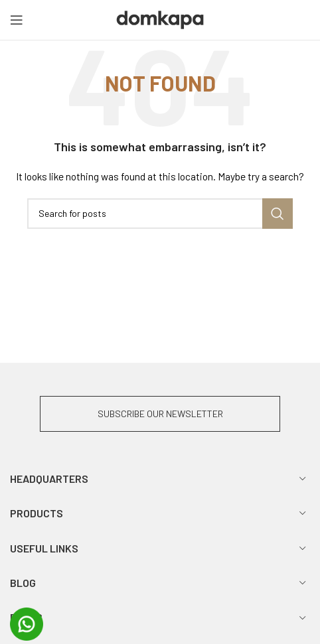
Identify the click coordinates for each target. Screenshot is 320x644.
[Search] (160, 214)
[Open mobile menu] (17, 20)
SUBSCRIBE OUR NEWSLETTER (160, 414)
